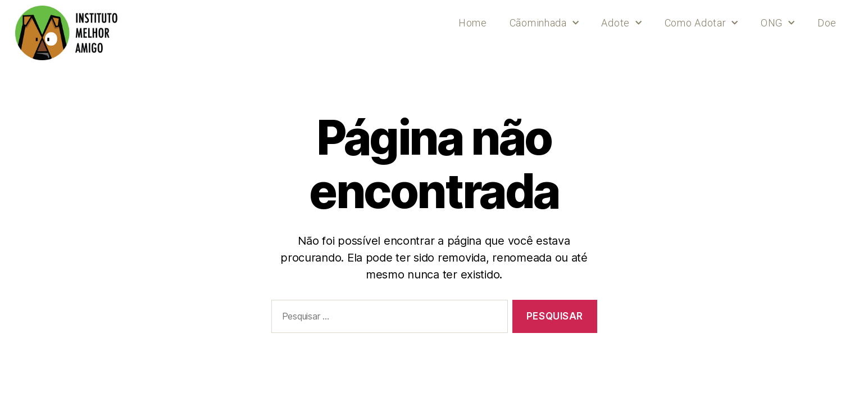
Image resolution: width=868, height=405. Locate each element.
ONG (778, 23)
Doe (827, 23)
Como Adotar (701, 23)
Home (473, 23)
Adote (621, 23)
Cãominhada (544, 23)
